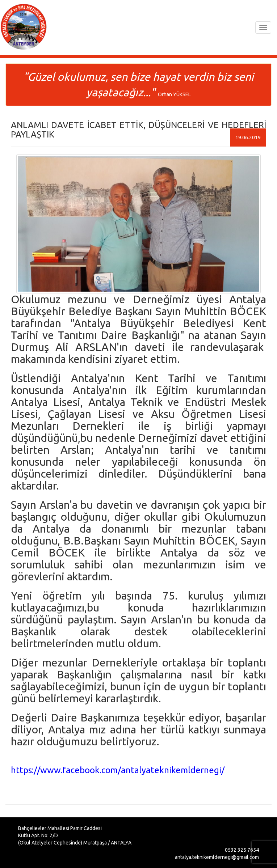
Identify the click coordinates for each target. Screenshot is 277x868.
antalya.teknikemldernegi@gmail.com (217, 857)
